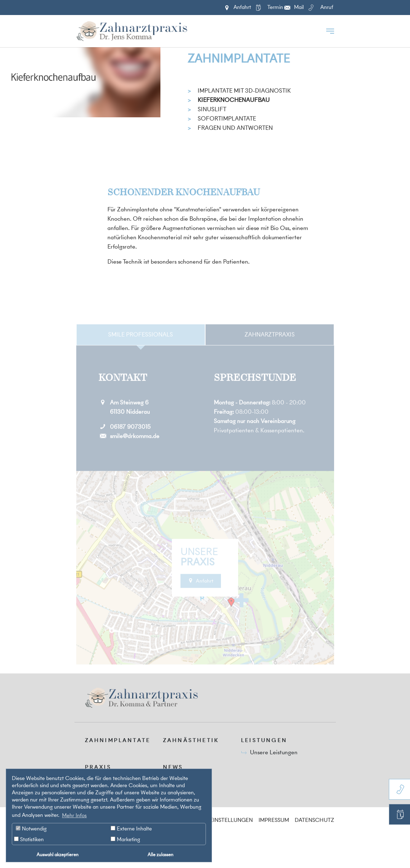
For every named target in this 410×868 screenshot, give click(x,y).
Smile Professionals (141, 347)
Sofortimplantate (227, 118)
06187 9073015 (130, 440)
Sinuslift (212, 109)
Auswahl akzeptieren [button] (57, 854)
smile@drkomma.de (135, 449)
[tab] (141, 347)
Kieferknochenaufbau (234, 100)
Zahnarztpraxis (270, 347)
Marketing (125, 839)
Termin (268, 11)
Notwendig (31, 828)
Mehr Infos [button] (74, 815)
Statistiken (29, 839)
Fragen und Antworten (235, 128)
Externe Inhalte (131, 828)
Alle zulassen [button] (160, 854)
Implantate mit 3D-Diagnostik (244, 90)
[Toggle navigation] (330, 31)
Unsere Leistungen (274, 752)
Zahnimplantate (239, 58)
